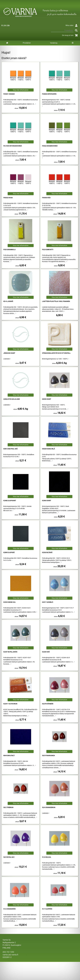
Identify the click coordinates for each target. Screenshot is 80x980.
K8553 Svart (47, 399)
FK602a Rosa (8, 198)
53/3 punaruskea (48, 756)
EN (8, 26)
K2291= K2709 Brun (10, 704)
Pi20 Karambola (9, 250)
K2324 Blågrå (47, 553)
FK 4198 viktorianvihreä (13, 146)
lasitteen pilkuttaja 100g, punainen (56, 301)
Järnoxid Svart (9, 353)
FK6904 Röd (46, 198)
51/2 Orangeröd (9, 909)
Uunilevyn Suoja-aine (12, 399)
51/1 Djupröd (47, 909)
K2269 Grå (46, 652)
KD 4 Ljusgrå (8, 301)
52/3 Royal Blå (9, 857)
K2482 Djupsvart (10, 501)
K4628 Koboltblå (48, 449)
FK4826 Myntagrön (49, 94)
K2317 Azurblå (48, 602)
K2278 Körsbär (48, 704)
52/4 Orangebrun (49, 807)
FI (2, 26)
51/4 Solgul (47, 857)
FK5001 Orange (9, 94)
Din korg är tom (70, 35)
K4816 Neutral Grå (10, 449)
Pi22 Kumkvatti (48, 250)
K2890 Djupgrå (9, 553)
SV (5, 26)
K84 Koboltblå (9, 756)
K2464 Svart (47, 501)
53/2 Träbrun (8, 807)
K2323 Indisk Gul (10, 602)
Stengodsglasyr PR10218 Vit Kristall (56, 353)
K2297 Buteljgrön (10, 652)
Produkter (27, 43)
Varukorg (54, 43)
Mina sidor (72, 25)
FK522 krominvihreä (50, 146)
